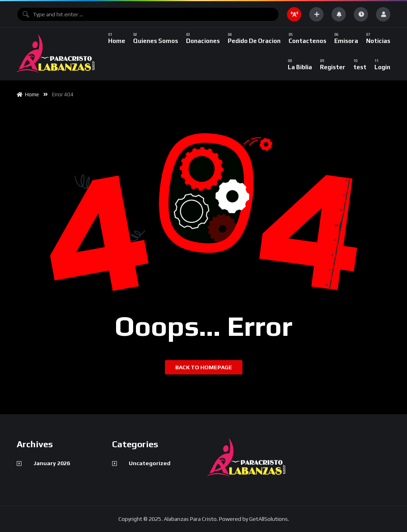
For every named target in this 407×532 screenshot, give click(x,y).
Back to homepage (204, 367)
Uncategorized (150, 463)
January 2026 (52, 463)
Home (28, 95)
